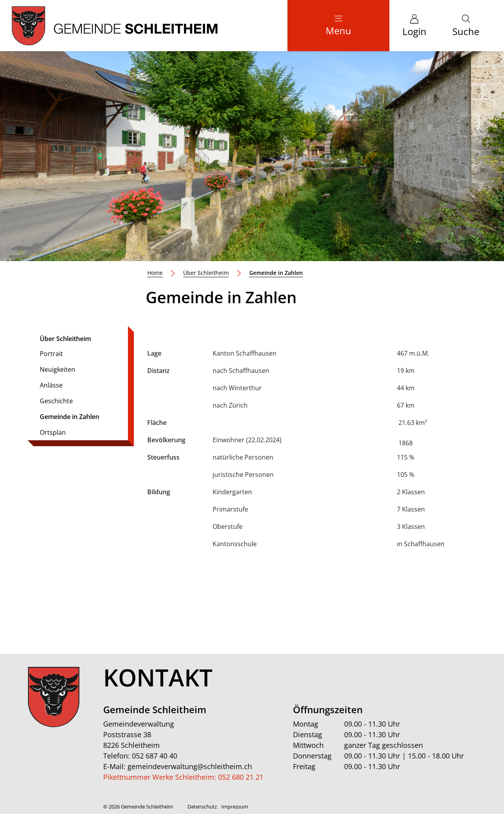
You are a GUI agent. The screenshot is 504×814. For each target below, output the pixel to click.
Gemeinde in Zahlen (69, 418)
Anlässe (51, 385)
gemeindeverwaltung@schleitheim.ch (190, 766)
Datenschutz (202, 807)
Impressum (235, 807)
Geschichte (56, 401)
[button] (466, 26)
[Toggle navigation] (338, 26)
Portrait (51, 354)
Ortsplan (53, 432)
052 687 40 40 (155, 756)
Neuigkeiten (57, 369)
